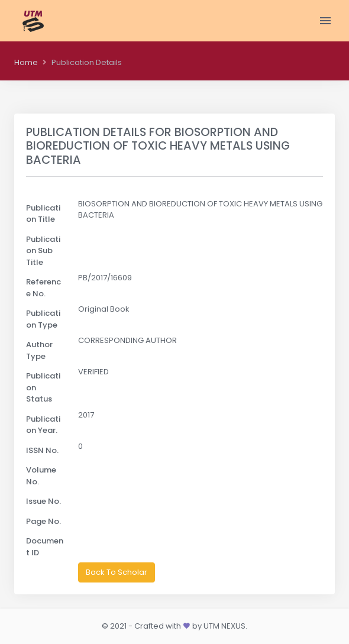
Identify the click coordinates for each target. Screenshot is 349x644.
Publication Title (43, 214)
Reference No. (43, 288)
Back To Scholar (117, 572)
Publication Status (43, 387)
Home (26, 62)
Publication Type (43, 319)
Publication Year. (43, 425)
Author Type (39, 350)
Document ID (45, 547)
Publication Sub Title (43, 251)
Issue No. (43, 501)
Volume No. (41, 476)
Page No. (43, 521)
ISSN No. (42, 450)
